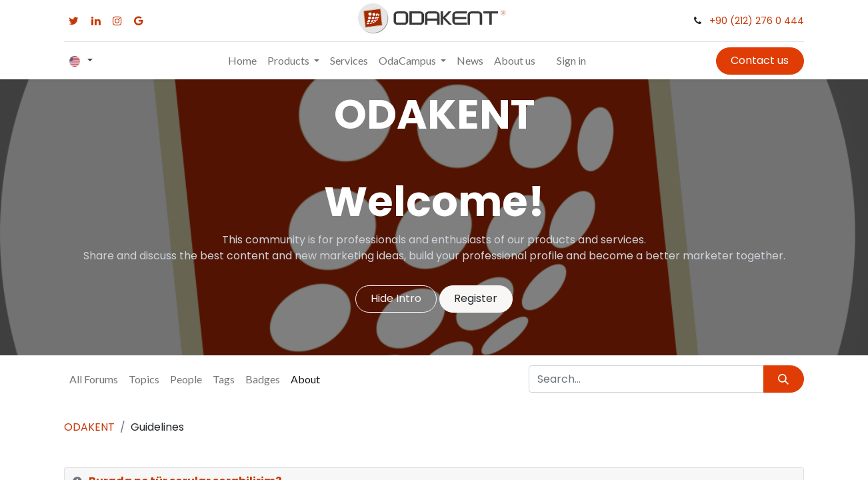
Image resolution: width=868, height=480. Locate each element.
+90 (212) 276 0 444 (757, 21)
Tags (224, 379)
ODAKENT (89, 427)
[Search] (784, 379)
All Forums (94, 379)
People (186, 379)
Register (476, 298)
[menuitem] (242, 61)
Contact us (760, 60)
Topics (144, 379)
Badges (263, 379)
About (305, 379)
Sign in (571, 60)
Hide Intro (396, 298)
